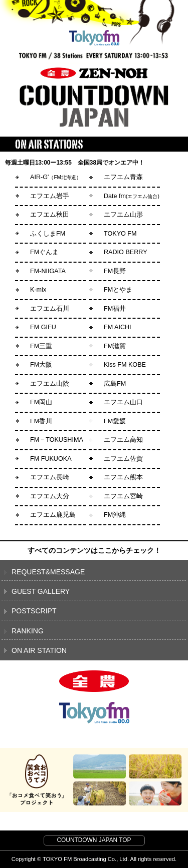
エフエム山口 (123, 402)
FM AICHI (118, 327)
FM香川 (41, 421)
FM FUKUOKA (51, 459)
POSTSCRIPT (34, 611)
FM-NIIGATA (48, 271)
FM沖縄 (115, 515)
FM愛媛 (115, 421)
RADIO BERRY (126, 252)
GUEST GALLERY (41, 591)
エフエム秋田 (50, 215)
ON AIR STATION (39, 650)
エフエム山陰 (50, 384)
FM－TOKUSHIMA (57, 440)
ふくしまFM (48, 234)
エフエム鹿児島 (53, 515)
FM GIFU (43, 327)
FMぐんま (44, 252)
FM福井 (115, 309)
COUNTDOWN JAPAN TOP (94, 840)
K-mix (38, 290)
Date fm (132, 196)
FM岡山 (41, 402)
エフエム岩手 (50, 196)
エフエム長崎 (50, 477)
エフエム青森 (123, 177)
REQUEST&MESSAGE (48, 572)
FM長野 (115, 271)
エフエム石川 (50, 309)
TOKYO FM (120, 234)
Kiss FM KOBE (125, 365)
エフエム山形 (123, 215)
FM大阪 (41, 365)
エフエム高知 (123, 440)
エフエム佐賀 (123, 459)
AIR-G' (56, 177)
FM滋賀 (115, 346)
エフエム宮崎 (123, 496)
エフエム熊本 (123, 477)
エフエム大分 (50, 496)
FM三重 (41, 346)
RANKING (28, 631)
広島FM (115, 384)
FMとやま (118, 290)
